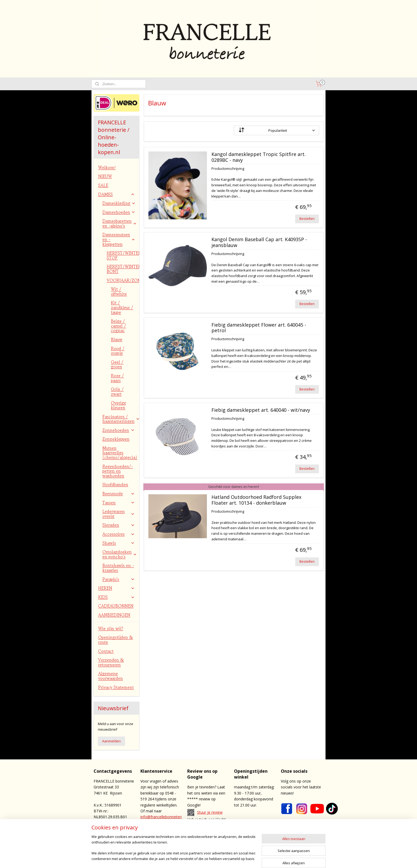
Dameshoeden (119, 212)
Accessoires (119, 534)
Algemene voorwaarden (110, 676)
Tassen (119, 503)
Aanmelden (111, 741)
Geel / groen (117, 364)
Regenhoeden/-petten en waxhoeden (118, 471)
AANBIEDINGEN (114, 615)
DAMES (116, 194)
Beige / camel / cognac (118, 326)
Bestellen (307, 219)
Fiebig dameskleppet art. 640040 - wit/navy (260, 410)
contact (212, 831)
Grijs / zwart (117, 392)
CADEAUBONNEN (116, 606)
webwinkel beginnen (245, 858)
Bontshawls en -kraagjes (118, 568)
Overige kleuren (118, 405)
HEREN (116, 588)
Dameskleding (119, 203)
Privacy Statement (116, 687)
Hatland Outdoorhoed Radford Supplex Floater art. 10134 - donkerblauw (256, 500)
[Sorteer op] (276, 130)
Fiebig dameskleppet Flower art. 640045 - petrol (258, 328)
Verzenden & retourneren (111, 662)
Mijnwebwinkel (292, 858)
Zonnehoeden (119, 430)
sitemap (214, 858)
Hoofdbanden (115, 484)
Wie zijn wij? (111, 628)
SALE (103, 185)
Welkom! (107, 167)
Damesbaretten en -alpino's (120, 223)
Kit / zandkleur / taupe (122, 307)
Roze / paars (117, 378)
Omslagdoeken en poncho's (120, 554)
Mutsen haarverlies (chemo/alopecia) (120, 453)
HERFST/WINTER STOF (123, 255)
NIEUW (105, 176)
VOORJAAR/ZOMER (123, 280)
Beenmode (119, 493)
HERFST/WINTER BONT (123, 269)
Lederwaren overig (119, 514)
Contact (106, 651)
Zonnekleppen (116, 439)
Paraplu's (119, 579)
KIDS (116, 597)
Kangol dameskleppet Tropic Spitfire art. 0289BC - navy (258, 157)
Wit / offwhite (119, 291)
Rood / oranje (118, 351)
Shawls (119, 543)
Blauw (117, 339)
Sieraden (119, 525)
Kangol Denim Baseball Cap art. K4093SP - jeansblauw (259, 242)
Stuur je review (210, 812)
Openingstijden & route (116, 640)
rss (225, 858)
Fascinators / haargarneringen (121, 419)
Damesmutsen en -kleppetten (119, 239)
